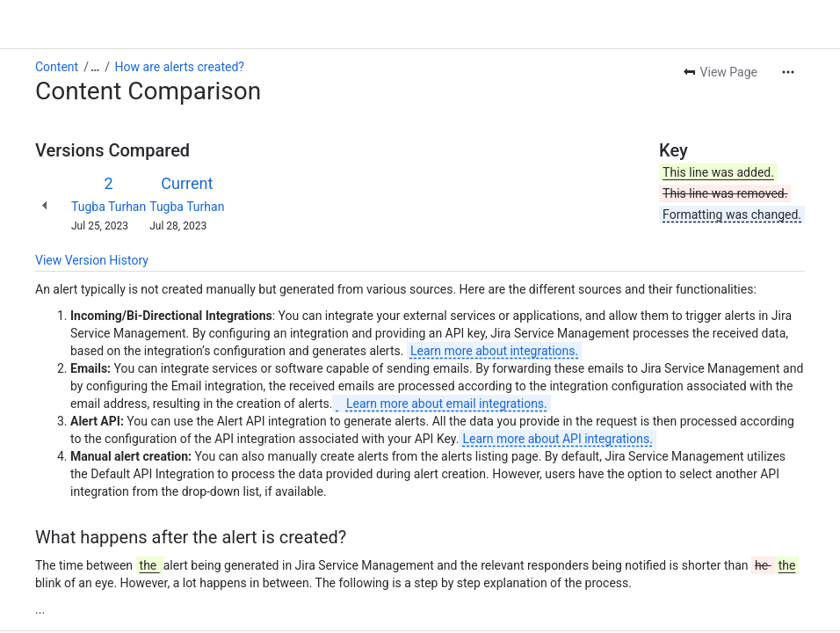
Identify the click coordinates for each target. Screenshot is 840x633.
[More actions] (788, 72)
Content (57, 67)
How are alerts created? (180, 67)
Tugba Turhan (109, 207)
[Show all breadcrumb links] (95, 67)
